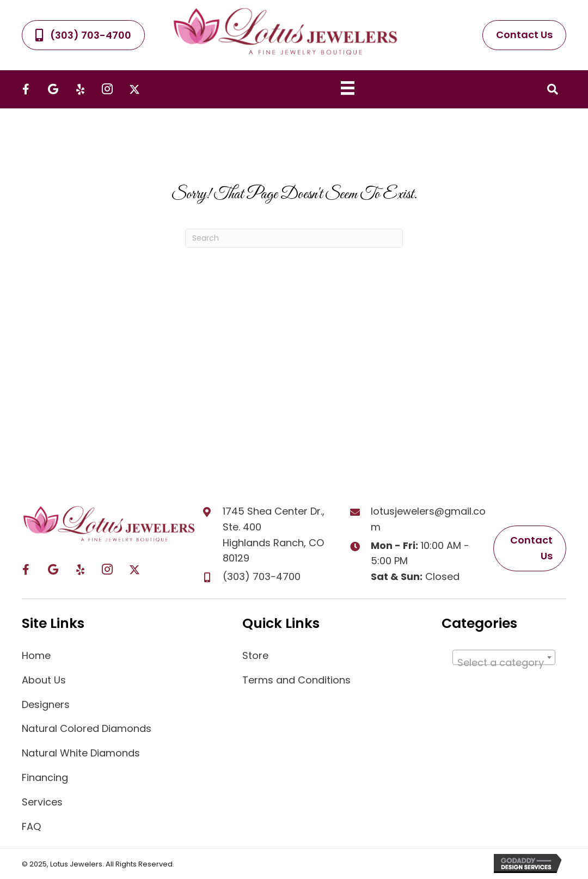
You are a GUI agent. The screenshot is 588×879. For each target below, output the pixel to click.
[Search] (294, 238)
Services (42, 802)
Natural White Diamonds (81, 753)
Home (36, 655)
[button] (26, 89)
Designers (46, 704)
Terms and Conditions (296, 680)
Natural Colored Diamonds (87, 728)
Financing (45, 777)
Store (255, 655)
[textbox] (504, 663)
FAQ (31, 826)
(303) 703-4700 (262, 576)
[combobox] (504, 657)
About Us (44, 680)
